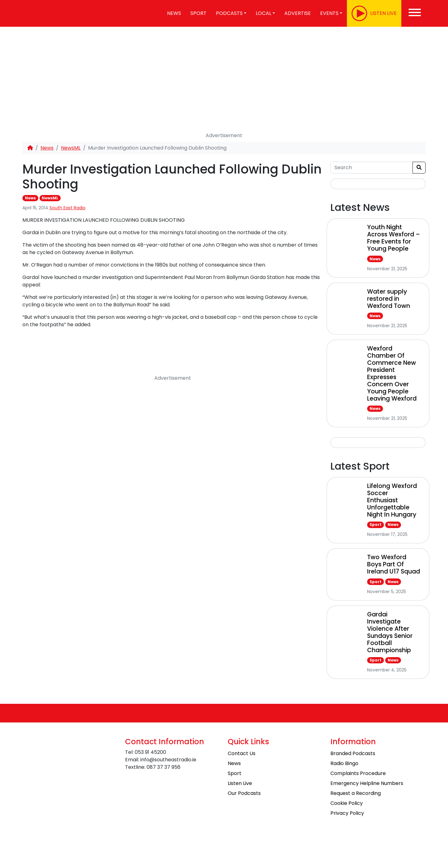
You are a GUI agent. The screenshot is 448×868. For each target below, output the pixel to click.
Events (329, 13)
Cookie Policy (347, 803)
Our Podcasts (244, 793)
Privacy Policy (347, 813)
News (174, 13)
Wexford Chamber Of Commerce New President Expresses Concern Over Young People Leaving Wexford (392, 374)
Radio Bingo (344, 763)
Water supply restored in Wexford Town (389, 299)
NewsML (71, 148)
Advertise (298, 13)
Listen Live (240, 783)
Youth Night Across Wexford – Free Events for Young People (394, 238)
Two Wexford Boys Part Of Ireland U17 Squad (394, 564)
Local (264, 13)
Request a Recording (356, 793)
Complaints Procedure (358, 773)
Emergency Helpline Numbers (367, 783)
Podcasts (229, 13)
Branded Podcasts (353, 753)
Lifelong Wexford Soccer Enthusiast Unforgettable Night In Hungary (392, 500)
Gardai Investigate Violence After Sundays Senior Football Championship (390, 632)
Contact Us (242, 753)
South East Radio (68, 208)
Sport (198, 13)
